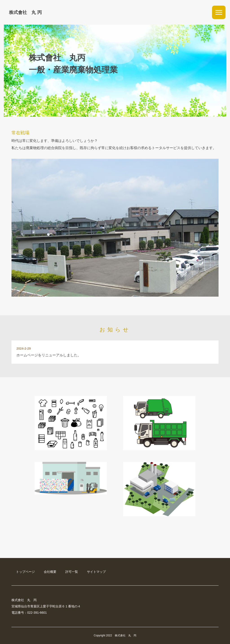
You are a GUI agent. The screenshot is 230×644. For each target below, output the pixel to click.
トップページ (25, 572)
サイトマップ (96, 572)
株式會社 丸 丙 (25, 12)
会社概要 (50, 572)
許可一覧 (72, 572)
